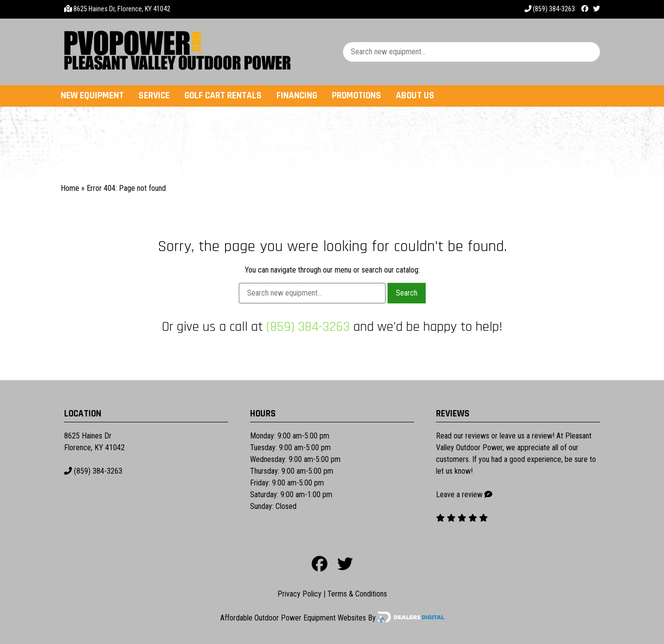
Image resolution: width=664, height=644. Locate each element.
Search (407, 293)
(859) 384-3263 (550, 9)
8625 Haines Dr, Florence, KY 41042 (122, 9)
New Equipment (92, 96)
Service (154, 96)
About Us (415, 96)
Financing (297, 96)
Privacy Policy (299, 594)
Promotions (356, 96)
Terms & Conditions (357, 594)
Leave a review (459, 494)
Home (70, 188)
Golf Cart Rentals (223, 96)
